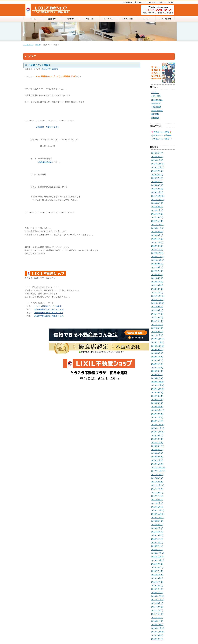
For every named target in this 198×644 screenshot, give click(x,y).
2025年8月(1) (157, 174)
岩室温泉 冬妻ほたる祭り (48, 127)
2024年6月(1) (157, 214)
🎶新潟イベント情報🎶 (161, 139)
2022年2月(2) (157, 289)
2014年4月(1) (157, 618)
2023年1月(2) (157, 250)
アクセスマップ (45, 162)
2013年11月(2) (158, 628)
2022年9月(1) (157, 264)
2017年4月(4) (157, 496)
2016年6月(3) (157, 532)
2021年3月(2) (157, 328)
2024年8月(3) (157, 207)
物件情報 (155, 118)
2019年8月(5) (157, 396)
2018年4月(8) (157, 453)
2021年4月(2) (157, 325)
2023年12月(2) (158, 225)
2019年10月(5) (158, 389)
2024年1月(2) (157, 221)
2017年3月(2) (157, 500)
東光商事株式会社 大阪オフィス (49, 316)
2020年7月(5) (157, 357)
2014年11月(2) (158, 600)
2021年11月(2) (158, 300)
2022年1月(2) (157, 292)
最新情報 (55, 69)
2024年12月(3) (158, 196)
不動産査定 (156, 103)
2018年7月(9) (157, 443)
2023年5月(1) (157, 239)
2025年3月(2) (157, 185)
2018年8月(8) (157, 439)
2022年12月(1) (158, 253)
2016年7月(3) (157, 528)
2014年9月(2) (157, 603)
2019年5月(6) (157, 407)
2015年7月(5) (157, 571)
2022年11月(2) (158, 257)
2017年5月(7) (157, 492)
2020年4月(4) (157, 367)
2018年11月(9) (158, 428)
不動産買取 (156, 107)
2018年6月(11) (158, 446)
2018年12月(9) (158, 425)
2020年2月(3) (157, 375)
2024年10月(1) (158, 200)
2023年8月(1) (157, 232)
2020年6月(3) (157, 360)
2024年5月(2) (157, 217)
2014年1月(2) (157, 621)
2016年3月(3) (157, 542)
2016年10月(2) (158, 518)
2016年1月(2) (157, 550)
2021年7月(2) (157, 314)
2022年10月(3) (158, 260)
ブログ (38, 45)
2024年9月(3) (157, 203)
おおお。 (155, 93)
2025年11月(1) (158, 167)
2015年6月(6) (157, 575)
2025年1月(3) (157, 192)
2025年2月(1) (157, 189)
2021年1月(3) (157, 335)
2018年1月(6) (157, 464)
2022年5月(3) (157, 278)
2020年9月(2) (157, 350)
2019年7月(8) (157, 400)
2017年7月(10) (158, 485)
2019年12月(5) (158, 382)
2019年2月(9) (157, 417)
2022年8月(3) (157, 267)
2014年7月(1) (157, 610)
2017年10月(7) (158, 475)
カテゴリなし (157, 100)
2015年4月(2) (157, 582)
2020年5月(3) (157, 364)
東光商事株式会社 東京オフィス (49, 313)
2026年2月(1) (157, 157)
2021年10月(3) (158, 303)
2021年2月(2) (157, 332)
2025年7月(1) (157, 178)
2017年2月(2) (157, 503)
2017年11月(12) (158, 471)
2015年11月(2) (158, 557)
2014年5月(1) (157, 614)
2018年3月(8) (157, 457)
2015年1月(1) (157, 593)
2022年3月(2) (157, 285)
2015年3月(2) (157, 585)
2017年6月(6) (157, 489)
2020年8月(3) (157, 353)
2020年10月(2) (158, 346)
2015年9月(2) (157, 564)
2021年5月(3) (157, 321)
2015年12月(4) (158, 553)
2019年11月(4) (158, 385)
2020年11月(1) (158, 342)
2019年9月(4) (157, 392)
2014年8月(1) (157, 607)
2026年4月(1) (157, 153)
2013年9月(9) (157, 635)
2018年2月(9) (157, 460)
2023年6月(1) (157, 235)
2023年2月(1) (157, 246)
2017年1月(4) (157, 507)
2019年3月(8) (157, 414)
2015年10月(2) (158, 560)
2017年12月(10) (158, 467)
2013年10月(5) (158, 632)
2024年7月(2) (157, 210)
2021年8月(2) (157, 310)
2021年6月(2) (157, 317)
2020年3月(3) (157, 371)
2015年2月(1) (157, 589)
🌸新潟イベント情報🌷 (161, 132)
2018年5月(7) (157, 450)
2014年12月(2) (158, 596)
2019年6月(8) (157, 403)
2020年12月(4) (158, 339)
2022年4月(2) (157, 282)
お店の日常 (156, 96)
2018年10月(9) (158, 432)
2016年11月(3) (158, 514)
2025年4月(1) (157, 182)
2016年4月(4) (157, 539)
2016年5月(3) (157, 535)
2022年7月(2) (157, 271)
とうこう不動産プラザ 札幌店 (48, 306)
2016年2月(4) (157, 546)
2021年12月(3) (158, 296)
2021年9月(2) (157, 307)
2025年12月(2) (158, 164)
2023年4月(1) (157, 242)
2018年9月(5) (157, 435)
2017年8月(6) (157, 482)
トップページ (28, 45)
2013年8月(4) (157, 639)
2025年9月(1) (157, 171)
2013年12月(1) (158, 625)
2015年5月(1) (157, 578)
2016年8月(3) (157, 525)
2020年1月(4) (157, 378)
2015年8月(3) (157, 567)
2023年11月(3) (158, 228)
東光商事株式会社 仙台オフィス (49, 309)
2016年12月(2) (158, 510)
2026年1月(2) (157, 160)
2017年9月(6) (157, 478)
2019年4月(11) (158, 410)
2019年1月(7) (157, 421)
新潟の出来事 (46, 69)
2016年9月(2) (157, 521)
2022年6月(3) (157, 275)
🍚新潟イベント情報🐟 (161, 135)
